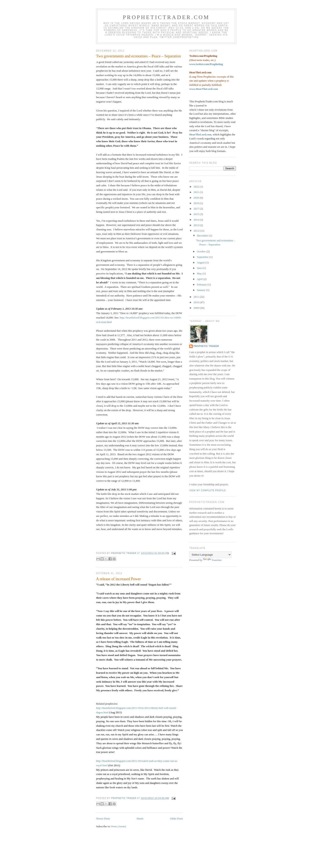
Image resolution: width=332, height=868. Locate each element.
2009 (197, 308)
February (202, 284)
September (203, 257)
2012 (197, 231)
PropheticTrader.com (166, 17)
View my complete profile (208, 490)
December (203, 236)
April (200, 279)
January (202, 290)
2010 (197, 302)
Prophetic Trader (206, 346)
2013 (197, 225)
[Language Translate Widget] (210, 555)
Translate (212, 560)
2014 (197, 220)
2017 (197, 209)
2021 (197, 192)
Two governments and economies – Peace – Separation (138, 56)
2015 (197, 214)
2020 (197, 198)
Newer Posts (103, 819)
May (200, 273)
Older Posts (177, 819)
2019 (197, 203)
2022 (197, 187)
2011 (197, 297)
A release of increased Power (118, 579)
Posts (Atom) (119, 826)
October (202, 251)
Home (140, 819)
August (201, 262)
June (200, 268)
